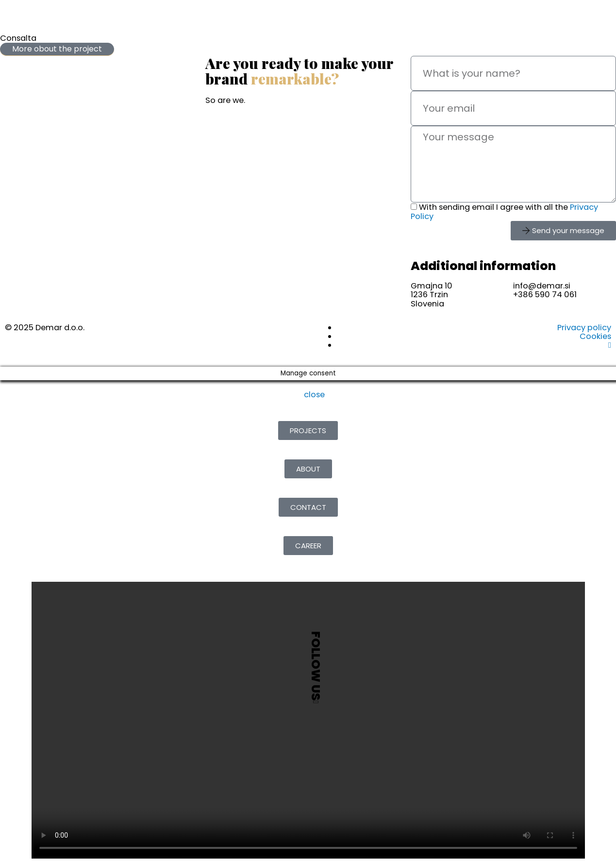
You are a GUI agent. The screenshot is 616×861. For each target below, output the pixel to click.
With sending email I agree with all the (504, 211)
